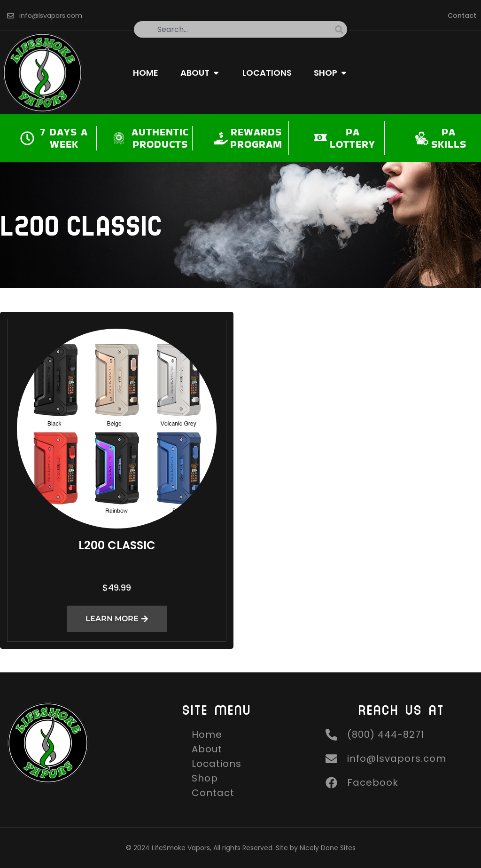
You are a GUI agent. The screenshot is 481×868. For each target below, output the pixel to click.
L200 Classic (117, 545)
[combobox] (234, 29)
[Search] (341, 29)
